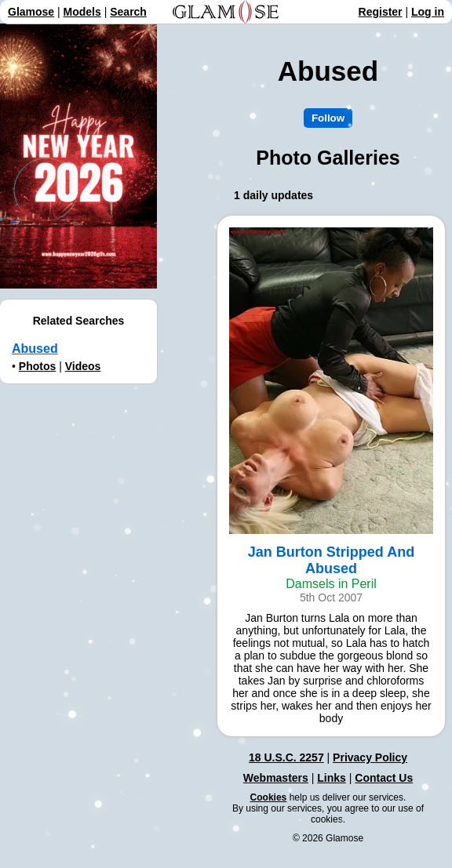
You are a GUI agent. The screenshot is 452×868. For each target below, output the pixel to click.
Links (332, 778)
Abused (35, 349)
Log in (428, 12)
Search (128, 12)
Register (381, 12)
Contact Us (384, 778)
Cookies (269, 797)
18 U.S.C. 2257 (286, 757)
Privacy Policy (370, 757)
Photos (37, 366)
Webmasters (276, 778)
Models (82, 12)
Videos (83, 366)
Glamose (31, 12)
